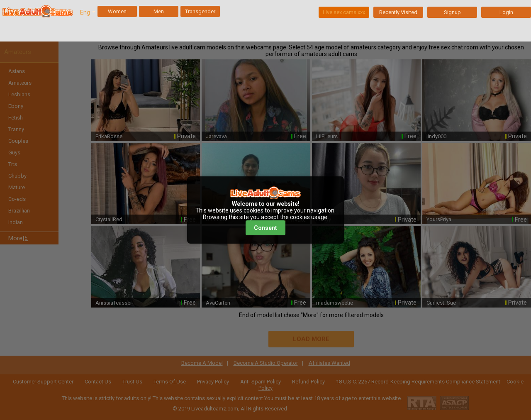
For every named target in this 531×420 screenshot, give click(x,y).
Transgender (200, 11)
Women (117, 11)
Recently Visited (398, 12)
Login (506, 12)
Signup (452, 12)
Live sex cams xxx (344, 12)
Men (159, 11)
